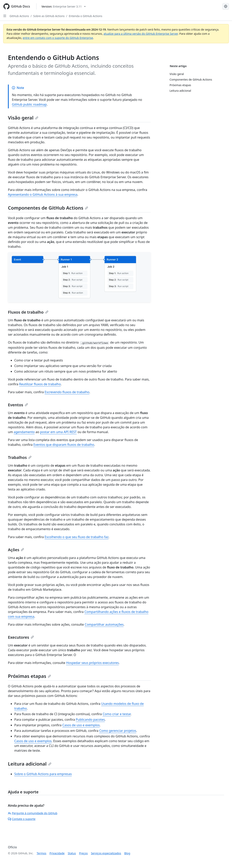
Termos (42, 853)
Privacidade (57, 853)
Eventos (18, 405)
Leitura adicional (30, 764)
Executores (21, 637)
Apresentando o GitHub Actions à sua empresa (43, 195)
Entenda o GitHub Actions (86, 16)
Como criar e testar (116, 714)
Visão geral (23, 118)
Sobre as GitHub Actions (49, 16)
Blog (127, 853)
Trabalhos (20, 457)
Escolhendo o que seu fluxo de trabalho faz (77, 537)
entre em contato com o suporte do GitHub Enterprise (58, 38)
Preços (83, 853)
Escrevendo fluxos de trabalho (67, 392)
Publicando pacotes (90, 720)
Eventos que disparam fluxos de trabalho (64, 445)
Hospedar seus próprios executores (92, 663)
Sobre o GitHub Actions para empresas (43, 774)
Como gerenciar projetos (118, 731)
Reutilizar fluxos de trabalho (40, 384)
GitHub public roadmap (29, 104)
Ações (16, 550)
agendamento (24, 432)
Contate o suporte (22, 819)
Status (72, 853)
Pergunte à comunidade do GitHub (33, 813)
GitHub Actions (19, 16)
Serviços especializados (106, 853)
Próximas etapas (29, 676)
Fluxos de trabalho (28, 312)
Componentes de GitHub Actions (48, 208)
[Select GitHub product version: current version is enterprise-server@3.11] (64, 6)
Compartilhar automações (104, 624)
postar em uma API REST (58, 432)
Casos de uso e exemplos (81, 725)
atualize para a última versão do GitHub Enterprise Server (141, 34)
